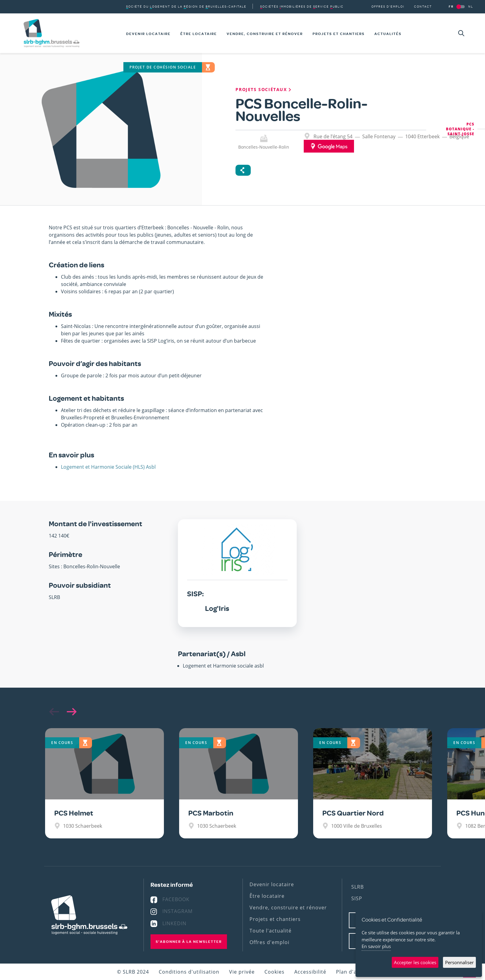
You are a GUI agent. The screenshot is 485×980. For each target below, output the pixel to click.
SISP (357, 898)
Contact (423, 7)
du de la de (186, 7)
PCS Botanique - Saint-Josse (460, 129)
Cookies (274, 972)
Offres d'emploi (388, 7)
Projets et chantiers (339, 34)
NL (471, 7)
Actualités (388, 34)
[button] (70, 712)
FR (451, 7)
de (302, 7)
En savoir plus (376, 946)
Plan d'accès (352, 972)
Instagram (177, 911)
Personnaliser (459, 962)
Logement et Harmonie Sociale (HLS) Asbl (108, 467)
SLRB (358, 887)
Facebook (176, 899)
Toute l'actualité (271, 931)
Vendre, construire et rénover (265, 34)
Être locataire (199, 34)
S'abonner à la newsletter (189, 942)
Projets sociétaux (264, 89)
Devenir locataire (148, 34)
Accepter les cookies (415, 962)
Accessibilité (310, 972)
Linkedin (174, 923)
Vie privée (242, 972)
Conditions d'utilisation (189, 972)
